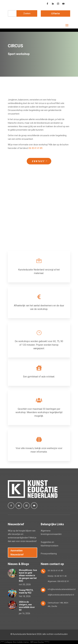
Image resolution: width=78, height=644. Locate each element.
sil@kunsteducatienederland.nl (61, 595)
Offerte (55, 14)
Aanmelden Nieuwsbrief (17, 553)
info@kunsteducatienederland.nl (62, 589)
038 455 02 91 (63, 581)
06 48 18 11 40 (60, 576)
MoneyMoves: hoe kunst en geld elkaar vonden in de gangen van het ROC (28, 576)
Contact (38, 161)
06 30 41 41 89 (36, 148)
